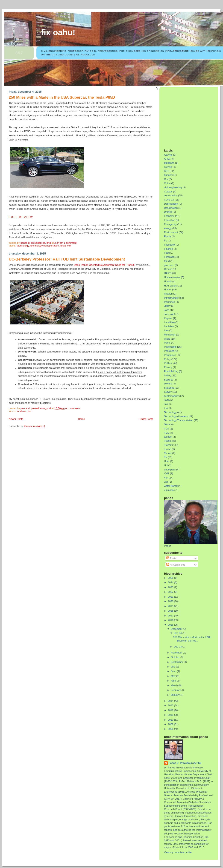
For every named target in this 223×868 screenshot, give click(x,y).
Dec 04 (178, 633)
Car (166, 179)
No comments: (73, 408)
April (174, 681)
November (177, 653)
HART (167, 273)
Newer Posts (16, 419)
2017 (171, 616)
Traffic (167, 441)
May (174, 676)
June (174, 671)
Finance (168, 249)
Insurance (169, 302)
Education (170, 220)
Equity (167, 236)
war (166, 482)
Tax (166, 404)
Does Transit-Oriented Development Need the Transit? (104, 265)
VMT (167, 473)
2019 (171, 606)
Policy (167, 359)
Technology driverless (176, 416)
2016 (171, 620)
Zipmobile (169, 490)
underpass (170, 470)
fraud (167, 261)
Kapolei (168, 318)
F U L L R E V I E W (21, 217)
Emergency (170, 224)
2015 (171, 625)
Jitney (167, 306)
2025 (171, 578)
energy (168, 228)
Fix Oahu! (58, 32)
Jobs (167, 310)
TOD (30, 411)
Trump (168, 449)
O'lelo (167, 339)
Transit (168, 445)
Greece (168, 269)
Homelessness (172, 277)
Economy (169, 216)
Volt (69, 246)
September (177, 662)
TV (166, 457)
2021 (171, 597)
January (176, 695)
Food (167, 253)
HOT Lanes (170, 286)
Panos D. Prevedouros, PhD (185, 763)
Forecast (169, 257)
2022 (171, 592)
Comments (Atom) (35, 426)
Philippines (170, 355)
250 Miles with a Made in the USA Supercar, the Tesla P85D (62, 97)
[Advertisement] (193, 116)
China (167, 183)
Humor (168, 289)
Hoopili (168, 281)
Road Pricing (171, 371)
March (175, 685)
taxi (166, 408)
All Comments (176, 565)
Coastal (168, 192)
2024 (171, 582)
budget (168, 175)
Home (81, 419)
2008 (171, 729)
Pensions (169, 351)
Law (166, 330)
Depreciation (171, 204)
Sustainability (171, 396)
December (177, 629)
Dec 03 (178, 647)
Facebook (169, 245)
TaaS (167, 400)
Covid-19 (169, 200)
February (176, 690)
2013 (171, 705)
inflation (168, 294)
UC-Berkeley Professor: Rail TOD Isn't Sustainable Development (67, 259)
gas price (169, 265)
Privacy (168, 367)
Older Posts (146, 419)
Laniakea (169, 326)
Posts (171, 558)
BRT (166, 171)
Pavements (170, 347)
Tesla (63, 246)
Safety (168, 375)
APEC (167, 159)
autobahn (169, 163)
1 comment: (71, 243)
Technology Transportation (45, 246)
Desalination (171, 208)
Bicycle (168, 167)
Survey (168, 392)
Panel (167, 343)
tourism (168, 437)
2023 (171, 587)
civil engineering (173, 187)
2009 (171, 724)
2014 (171, 701)
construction (171, 195)
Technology (23, 246)
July (173, 667)
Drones (168, 212)
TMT (167, 429)
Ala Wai (168, 155)
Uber (167, 461)
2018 (171, 611)
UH (166, 465)
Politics (168, 363)
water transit (171, 486)
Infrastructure (171, 298)
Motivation (170, 335)
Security (169, 380)
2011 (171, 715)
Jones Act (169, 314)
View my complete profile (178, 852)
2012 (171, 710)
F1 (166, 241)
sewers (168, 384)
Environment (171, 232)
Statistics (169, 388)
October (176, 657)
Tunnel (168, 453)
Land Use (22, 411)
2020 (171, 601)
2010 (171, 720)
